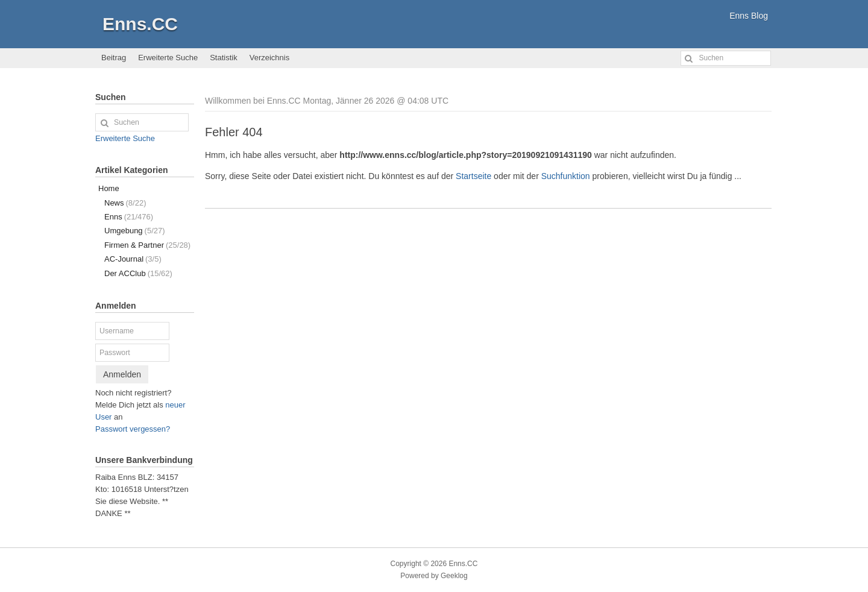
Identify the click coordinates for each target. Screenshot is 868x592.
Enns (129, 217)
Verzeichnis (269, 58)
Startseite (473, 176)
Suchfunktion (566, 176)
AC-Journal (133, 259)
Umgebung (135, 231)
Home (109, 188)
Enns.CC (140, 24)
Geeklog (454, 576)
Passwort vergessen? (133, 429)
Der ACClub (138, 273)
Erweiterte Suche (168, 58)
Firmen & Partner (147, 245)
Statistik (224, 58)
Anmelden (122, 374)
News (125, 203)
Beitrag (114, 58)
